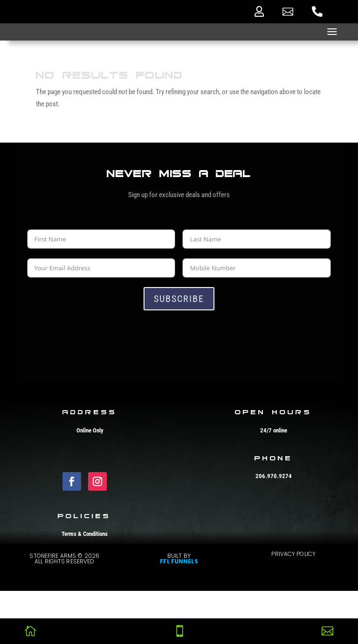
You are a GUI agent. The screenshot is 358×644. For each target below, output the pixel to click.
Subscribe (179, 299)
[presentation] (98, 338)
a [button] (332, 32)
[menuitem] (259, 11)
